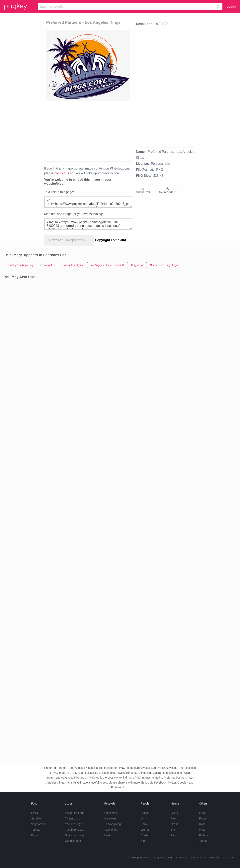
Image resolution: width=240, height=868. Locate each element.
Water (203, 830)
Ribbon (203, 835)
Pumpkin (37, 835)
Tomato (36, 830)
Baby (144, 824)
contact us (62, 173)
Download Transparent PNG (69, 240)
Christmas (111, 813)
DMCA (213, 858)
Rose (202, 824)
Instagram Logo (75, 813)
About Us (184, 858)
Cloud (174, 813)
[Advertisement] (125, 131)
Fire (173, 818)
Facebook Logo (75, 830)
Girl (143, 818)
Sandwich (37, 818)
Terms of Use (228, 858)
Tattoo (203, 841)
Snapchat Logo (74, 835)
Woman (145, 830)
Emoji (203, 813)
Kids (143, 841)
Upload (231, 6)
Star (173, 830)
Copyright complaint (111, 240)
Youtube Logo (73, 824)
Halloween (111, 818)
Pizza (35, 813)
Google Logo (73, 841)
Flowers (204, 818)
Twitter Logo (72, 818)
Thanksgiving (113, 824)
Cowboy (146, 835)
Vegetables (38, 824)
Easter (108, 835)
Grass (174, 824)
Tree (174, 835)
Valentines (111, 830)
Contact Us (200, 858)
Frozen (145, 813)
